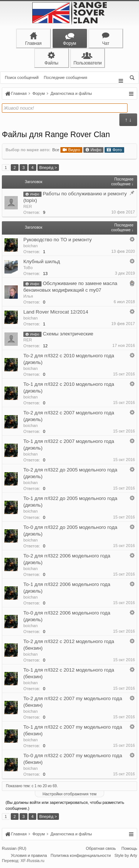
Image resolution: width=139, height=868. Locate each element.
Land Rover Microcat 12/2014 (56, 312)
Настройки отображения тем (70, 794)
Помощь (130, 849)
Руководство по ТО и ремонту (57, 240)
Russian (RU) (14, 849)
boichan (31, 246)
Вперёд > (48, 168)
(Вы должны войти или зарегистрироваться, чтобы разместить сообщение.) (65, 805)
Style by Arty (126, 856)
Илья (28, 296)
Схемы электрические (68, 334)
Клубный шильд (42, 261)
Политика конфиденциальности (81, 856)
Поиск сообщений (22, 77)
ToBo (28, 268)
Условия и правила (29, 856)
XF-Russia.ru (32, 861)
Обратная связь (101, 849)
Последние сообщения (65, 77)
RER (28, 206)
